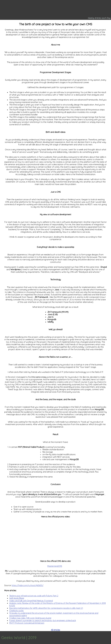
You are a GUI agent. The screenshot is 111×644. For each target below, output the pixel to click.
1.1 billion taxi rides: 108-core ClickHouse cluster (30, 618)
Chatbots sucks (16, 611)
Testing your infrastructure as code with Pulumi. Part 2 (34, 596)
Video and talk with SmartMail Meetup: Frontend (31, 601)
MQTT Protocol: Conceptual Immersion (27, 623)
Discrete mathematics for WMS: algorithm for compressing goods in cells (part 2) (46, 608)
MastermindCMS (55, 566)
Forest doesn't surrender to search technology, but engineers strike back (43, 620)
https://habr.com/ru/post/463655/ (28, 585)
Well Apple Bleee (17, 598)
